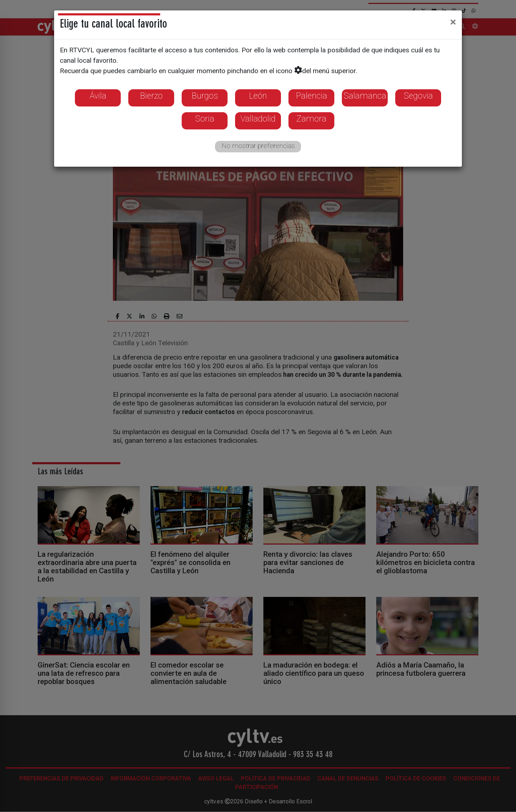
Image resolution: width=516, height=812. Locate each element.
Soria (205, 119)
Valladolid (258, 119)
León (258, 96)
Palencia (312, 96)
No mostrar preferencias (258, 146)
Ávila (98, 96)
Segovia (418, 96)
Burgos (205, 96)
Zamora (311, 119)
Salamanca (365, 96)
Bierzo (151, 96)
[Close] (453, 22)
